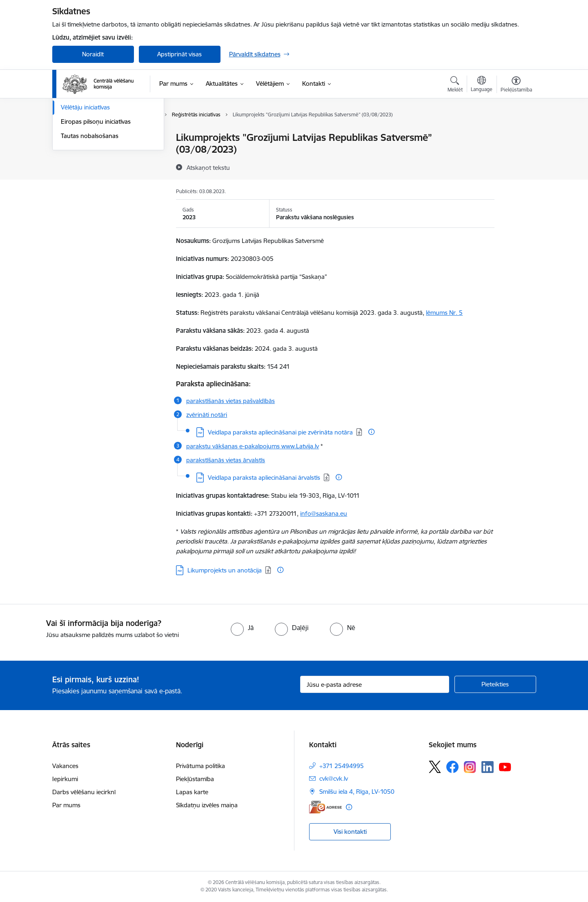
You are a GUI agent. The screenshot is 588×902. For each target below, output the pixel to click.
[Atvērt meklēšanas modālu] (455, 85)
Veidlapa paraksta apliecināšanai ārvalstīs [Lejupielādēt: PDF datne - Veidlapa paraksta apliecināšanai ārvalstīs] (264, 478)
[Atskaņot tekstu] (208, 167)
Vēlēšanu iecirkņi (84, 138)
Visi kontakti (350, 832)
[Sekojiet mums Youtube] (505, 766)
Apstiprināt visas (179, 54)
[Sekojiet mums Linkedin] (488, 767)
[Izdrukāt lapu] (516, 134)
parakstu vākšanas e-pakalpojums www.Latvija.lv (253, 446)
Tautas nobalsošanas (90, 223)
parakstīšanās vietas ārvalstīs (226, 460)
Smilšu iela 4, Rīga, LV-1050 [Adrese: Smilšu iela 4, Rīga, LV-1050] (357, 792)
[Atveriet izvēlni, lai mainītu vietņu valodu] (482, 85)
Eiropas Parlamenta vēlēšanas (102, 181)
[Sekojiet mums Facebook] (452, 767)
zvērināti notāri (207, 415)
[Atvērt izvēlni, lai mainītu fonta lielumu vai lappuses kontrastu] (516, 85)
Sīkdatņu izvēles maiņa (207, 805)
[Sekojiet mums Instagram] (470, 767)
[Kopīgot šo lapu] (516, 155)
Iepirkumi (65, 779)
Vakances (65, 766)
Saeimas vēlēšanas (86, 152)
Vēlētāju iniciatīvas (85, 195)
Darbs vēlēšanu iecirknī (84, 792)
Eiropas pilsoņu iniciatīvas (96, 209)
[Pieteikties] (495, 684)
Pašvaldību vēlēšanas (90, 166)
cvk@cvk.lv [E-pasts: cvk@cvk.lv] (334, 778)
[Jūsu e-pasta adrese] (375, 684)
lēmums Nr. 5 (444, 313)
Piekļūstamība (195, 779)
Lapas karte (192, 792)
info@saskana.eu (324, 513)
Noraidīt (93, 54)
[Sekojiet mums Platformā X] (435, 767)
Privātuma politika (200, 766)
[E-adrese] (325, 807)
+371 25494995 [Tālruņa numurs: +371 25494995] (342, 766)
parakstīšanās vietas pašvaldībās (231, 401)
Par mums (66, 805)
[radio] (242, 628)
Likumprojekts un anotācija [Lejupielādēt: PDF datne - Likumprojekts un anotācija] (225, 570)
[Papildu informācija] (371, 432)
